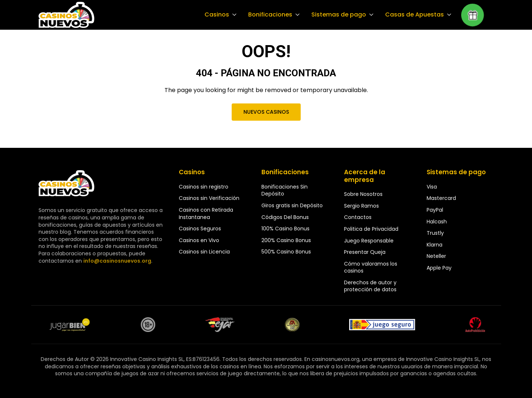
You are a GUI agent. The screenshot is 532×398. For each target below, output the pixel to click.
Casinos (220, 15)
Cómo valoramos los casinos (371, 267)
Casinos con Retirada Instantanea (206, 213)
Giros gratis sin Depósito (292, 205)
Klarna (435, 245)
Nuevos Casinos (266, 112)
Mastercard (441, 198)
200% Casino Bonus (286, 240)
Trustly (435, 233)
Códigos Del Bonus (285, 217)
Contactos (358, 217)
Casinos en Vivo (199, 240)
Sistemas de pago (340, 15)
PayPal (435, 210)
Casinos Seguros (200, 229)
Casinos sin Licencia (204, 252)
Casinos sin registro (204, 187)
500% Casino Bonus (286, 252)
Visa (432, 187)
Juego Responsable (369, 241)
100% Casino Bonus (285, 229)
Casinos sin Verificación (209, 198)
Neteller (436, 256)
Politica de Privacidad (371, 229)
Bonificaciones (273, 15)
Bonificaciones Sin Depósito (285, 190)
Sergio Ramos (361, 206)
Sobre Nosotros (363, 194)
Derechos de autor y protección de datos (370, 286)
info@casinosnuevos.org (116, 261)
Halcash (437, 222)
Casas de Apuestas (415, 15)
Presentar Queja (365, 252)
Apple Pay (439, 268)
